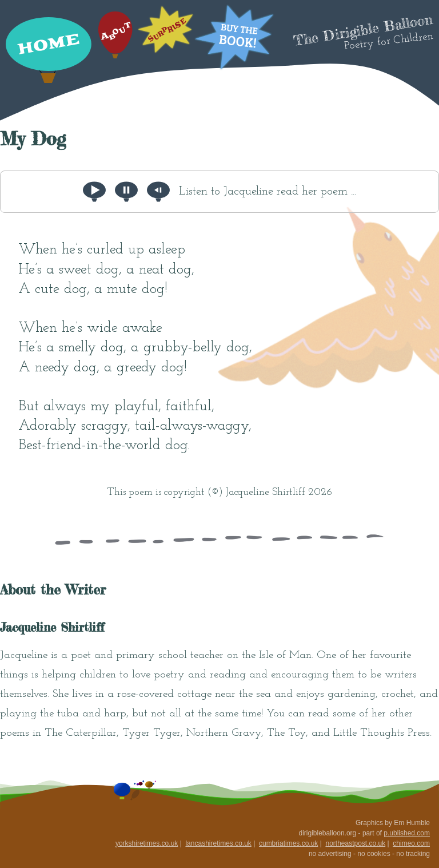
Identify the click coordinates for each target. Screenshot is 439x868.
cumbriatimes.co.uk (288, 843)
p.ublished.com (407, 833)
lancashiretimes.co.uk (218, 843)
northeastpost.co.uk (355, 843)
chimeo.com (411, 843)
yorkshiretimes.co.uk (147, 843)
